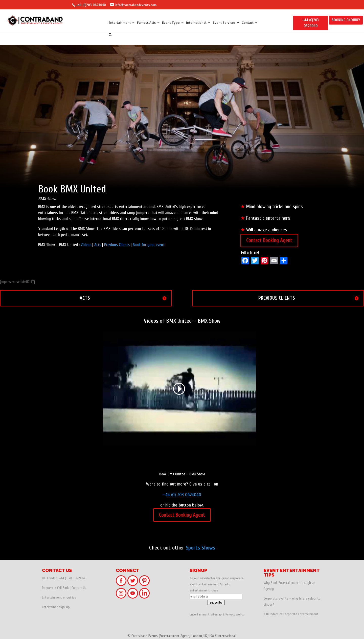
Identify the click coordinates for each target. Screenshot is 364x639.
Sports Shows (200, 548)
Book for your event (149, 245)
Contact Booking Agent (269, 240)
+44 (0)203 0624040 (91, 5)
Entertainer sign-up (56, 607)
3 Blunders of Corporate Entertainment (291, 614)
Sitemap (216, 614)
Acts (98, 245)
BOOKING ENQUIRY (346, 20)
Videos (86, 245)
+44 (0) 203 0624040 (182, 495)
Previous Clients (117, 245)
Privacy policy (235, 614)
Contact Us (79, 588)
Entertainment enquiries (59, 597)
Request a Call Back (55, 588)
